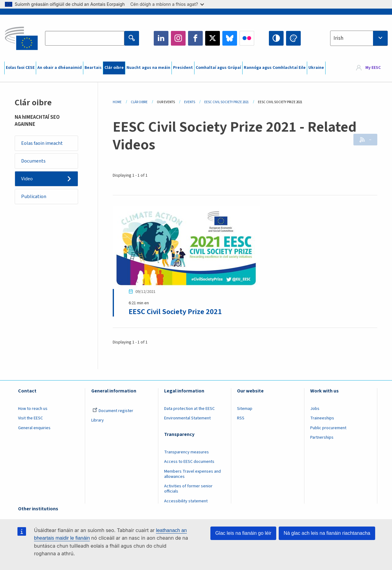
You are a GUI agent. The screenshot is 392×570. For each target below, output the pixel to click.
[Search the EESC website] (85, 38)
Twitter (213, 38)
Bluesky (230, 38)
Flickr (247, 38)
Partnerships (322, 439)
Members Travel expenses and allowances (192, 476)
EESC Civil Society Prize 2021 (226, 102)
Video (29, 182)
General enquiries (34, 429)
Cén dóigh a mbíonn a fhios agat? (167, 4)
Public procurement (328, 429)
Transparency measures (187, 454)
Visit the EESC (30, 420)
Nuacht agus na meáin (148, 68)
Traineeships (322, 420)
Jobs (315, 410)
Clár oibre (114, 68)
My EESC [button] (373, 68)
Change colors (293, 38)
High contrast (276, 38)
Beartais (93, 68)
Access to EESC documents (189, 463)
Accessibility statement (186, 502)
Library (98, 422)
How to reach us (33, 410)
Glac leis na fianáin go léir (243, 533)
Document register (113, 412)
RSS (365, 141)
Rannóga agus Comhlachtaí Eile (275, 68)
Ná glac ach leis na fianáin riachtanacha (327, 533)
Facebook (195, 38)
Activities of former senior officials (188, 490)
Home (117, 102)
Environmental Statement (187, 420)
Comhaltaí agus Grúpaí (218, 68)
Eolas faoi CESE (20, 68)
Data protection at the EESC (189, 410)
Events (190, 102)
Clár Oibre (139, 102)
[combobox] (359, 38)
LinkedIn (161, 38)
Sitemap (245, 410)
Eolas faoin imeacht (44, 144)
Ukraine (316, 68)
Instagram (178, 38)
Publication (36, 201)
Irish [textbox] (338, 38)
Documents (35, 163)
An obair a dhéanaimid (60, 68)
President (183, 68)
